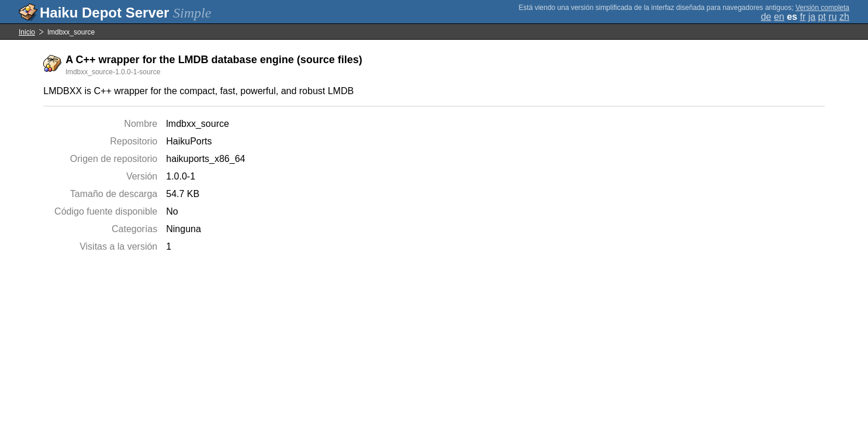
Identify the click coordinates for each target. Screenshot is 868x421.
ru (832, 17)
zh (844, 17)
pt (822, 17)
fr (803, 17)
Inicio (27, 32)
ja (812, 17)
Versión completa (822, 8)
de (766, 17)
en (779, 17)
